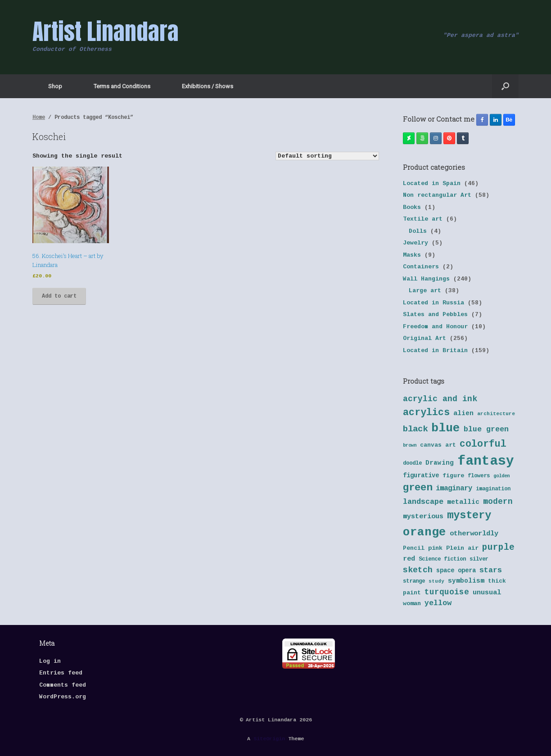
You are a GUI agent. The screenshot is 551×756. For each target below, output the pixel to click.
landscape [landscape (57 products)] (423, 502)
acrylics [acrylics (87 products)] (426, 412)
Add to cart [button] (59, 296)
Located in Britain (435, 351)
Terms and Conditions (122, 86)
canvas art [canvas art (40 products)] (438, 445)
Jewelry (416, 243)
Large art (425, 291)
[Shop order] (327, 156)
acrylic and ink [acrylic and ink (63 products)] (440, 399)
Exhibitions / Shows (208, 86)
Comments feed (63, 685)
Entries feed (61, 673)
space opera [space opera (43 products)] (456, 571)
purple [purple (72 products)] (498, 548)
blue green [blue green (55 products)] (486, 429)
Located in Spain (432, 183)
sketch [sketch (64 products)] (418, 570)
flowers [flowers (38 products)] (479, 476)
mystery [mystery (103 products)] (469, 515)
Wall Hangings (426, 279)
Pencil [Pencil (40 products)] (414, 548)
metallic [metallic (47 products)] (463, 502)
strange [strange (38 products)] (414, 581)
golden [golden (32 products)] (501, 476)
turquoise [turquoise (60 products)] (447, 592)
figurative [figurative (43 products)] (421, 476)
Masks (412, 255)
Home (39, 118)
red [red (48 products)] (409, 559)
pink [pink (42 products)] (435, 548)
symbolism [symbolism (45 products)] (466, 581)
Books (412, 207)
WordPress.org (63, 697)
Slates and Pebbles (435, 315)
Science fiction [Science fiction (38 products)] (442, 559)
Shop (55, 86)
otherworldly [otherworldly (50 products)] (474, 534)
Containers (421, 267)
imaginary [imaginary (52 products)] (454, 489)
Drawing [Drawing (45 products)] (440, 463)
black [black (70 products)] (415, 429)
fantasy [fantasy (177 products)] (486, 461)
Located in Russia (434, 303)
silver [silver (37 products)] (479, 559)
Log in (50, 661)
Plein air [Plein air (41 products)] (462, 548)
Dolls (418, 231)
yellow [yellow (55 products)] (438, 603)
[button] (505, 86)
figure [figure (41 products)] (453, 476)
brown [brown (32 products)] (410, 445)
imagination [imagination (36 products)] (493, 489)
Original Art (425, 338)
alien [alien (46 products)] (463, 413)
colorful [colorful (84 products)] (483, 444)
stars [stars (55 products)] (491, 570)
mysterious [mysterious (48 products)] (423, 517)
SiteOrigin (269, 739)
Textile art (423, 219)
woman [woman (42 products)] (412, 604)
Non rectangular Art (437, 195)
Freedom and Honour (435, 327)
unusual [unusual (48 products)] (487, 593)
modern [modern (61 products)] (498, 502)
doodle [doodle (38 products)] (412, 463)
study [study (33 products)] (436, 581)
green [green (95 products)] (418, 488)
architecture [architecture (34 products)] (496, 414)
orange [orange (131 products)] (425, 532)
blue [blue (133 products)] (446, 428)
